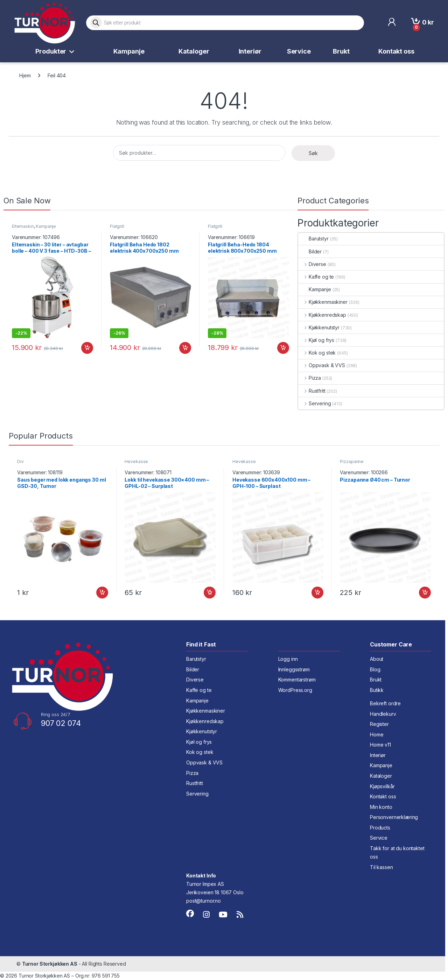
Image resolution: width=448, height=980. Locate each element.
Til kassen (381, 867)
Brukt (341, 51)
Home (377, 734)
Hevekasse (136, 461)
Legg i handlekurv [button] (87, 348)
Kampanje (129, 51)
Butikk (377, 690)
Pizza (310, 378)
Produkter (51, 51)
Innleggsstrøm (294, 669)
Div (20, 461)
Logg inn (288, 659)
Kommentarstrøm (297, 680)
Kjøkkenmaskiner (323, 302)
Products (380, 828)
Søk (313, 153)
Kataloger (194, 51)
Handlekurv (383, 714)
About (377, 659)
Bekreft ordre (385, 703)
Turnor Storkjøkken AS (50, 964)
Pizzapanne (352, 461)
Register (379, 724)
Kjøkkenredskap (322, 315)
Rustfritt (312, 391)
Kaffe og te (316, 277)
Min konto (381, 807)
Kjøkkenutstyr (319, 327)
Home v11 (380, 745)
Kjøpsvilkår (382, 786)
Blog (375, 669)
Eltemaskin (23, 226)
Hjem (25, 75)
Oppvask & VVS (322, 365)
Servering (315, 403)
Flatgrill (117, 226)
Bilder (310, 251)
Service (299, 51)
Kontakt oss (396, 51)
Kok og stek (317, 353)
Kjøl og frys (316, 340)
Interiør (250, 51)
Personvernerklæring (394, 817)
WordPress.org (295, 690)
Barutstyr (313, 239)
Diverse (312, 264)
